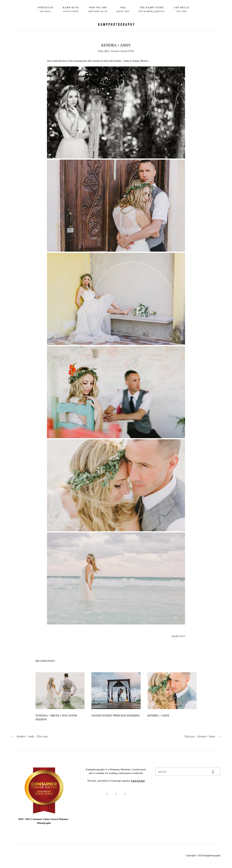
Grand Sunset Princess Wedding (116, 716)
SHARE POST (178, 636)
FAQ (123, 10)
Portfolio (46, 10)
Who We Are (98, 10)
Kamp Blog (71, 10)
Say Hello (182, 10)
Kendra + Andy (159, 716)
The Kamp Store (152, 10)
